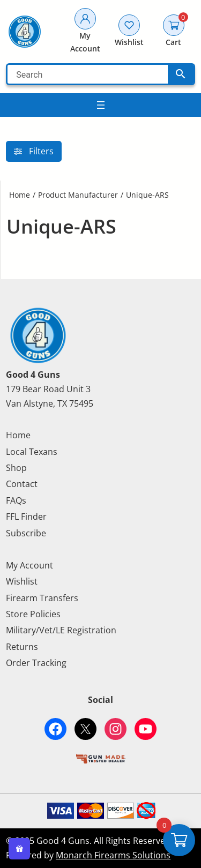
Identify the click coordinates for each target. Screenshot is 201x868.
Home (20, 195)
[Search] (88, 74)
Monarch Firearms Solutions (113, 855)
